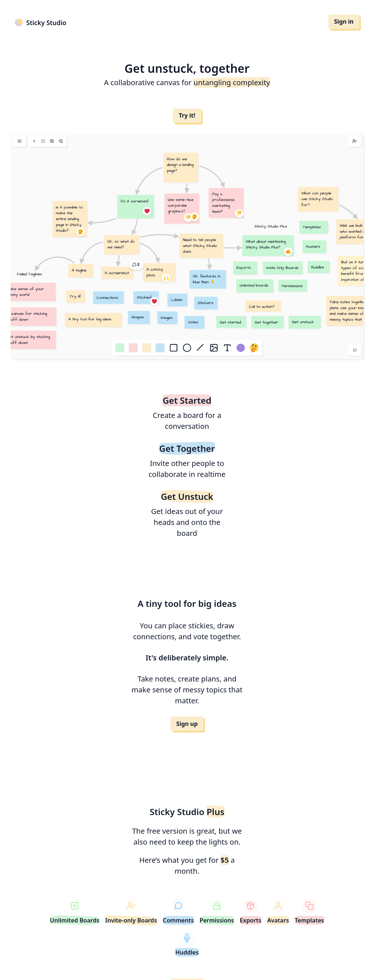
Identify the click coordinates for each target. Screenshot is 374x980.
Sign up (187, 724)
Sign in (344, 21)
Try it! (187, 115)
